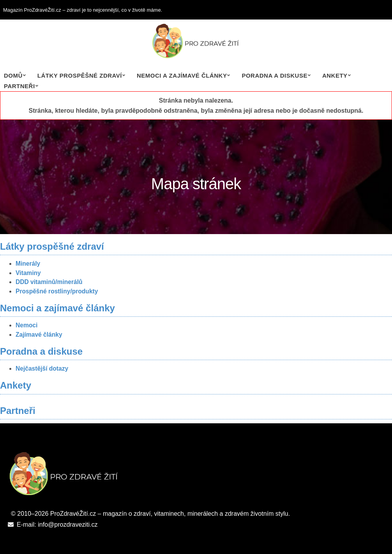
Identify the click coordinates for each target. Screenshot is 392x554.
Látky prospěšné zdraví (80, 75)
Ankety (335, 75)
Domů (13, 75)
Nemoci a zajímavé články (182, 75)
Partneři (19, 86)
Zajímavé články (39, 335)
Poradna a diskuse (275, 75)
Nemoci (26, 325)
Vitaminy (28, 273)
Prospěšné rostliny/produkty (57, 291)
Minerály (28, 264)
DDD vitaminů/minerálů (49, 282)
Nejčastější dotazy (42, 368)
